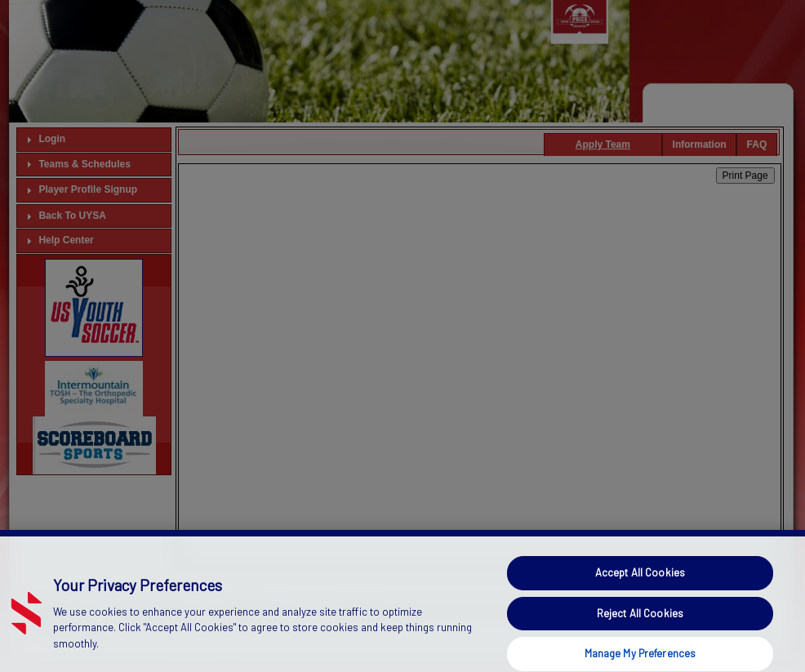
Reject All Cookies (640, 623)
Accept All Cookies (640, 582)
